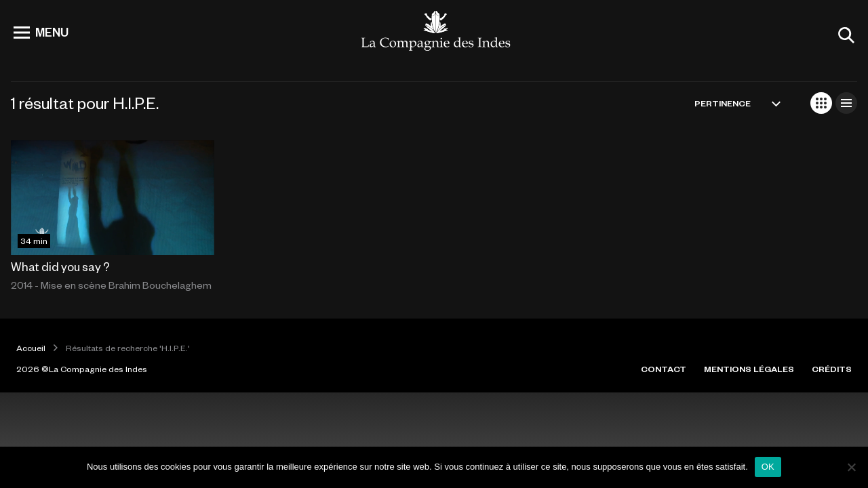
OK (768, 467)
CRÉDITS (832, 369)
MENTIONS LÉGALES (749, 369)
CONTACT (664, 369)
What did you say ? (60, 266)
